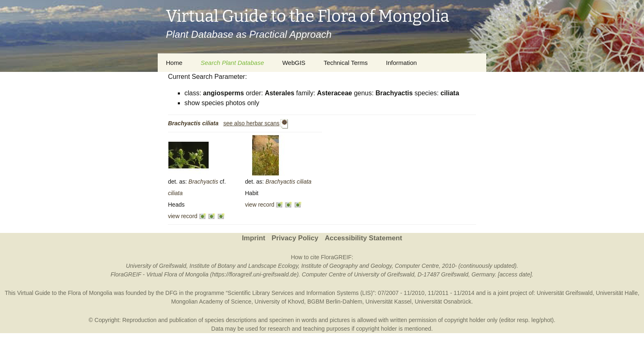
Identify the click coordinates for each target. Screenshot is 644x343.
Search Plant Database (232, 63)
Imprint (254, 238)
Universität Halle (617, 293)
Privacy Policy (295, 238)
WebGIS (294, 63)
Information (401, 63)
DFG (172, 293)
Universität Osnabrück (443, 302)
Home (174, 63)
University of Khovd (279, 302)
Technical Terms (346, 63)
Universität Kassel (389, 302)
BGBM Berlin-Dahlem (335, 302)
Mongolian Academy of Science (211, 302)
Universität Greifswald (565, 293)
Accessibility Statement (363, 238)
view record (183, 216)
